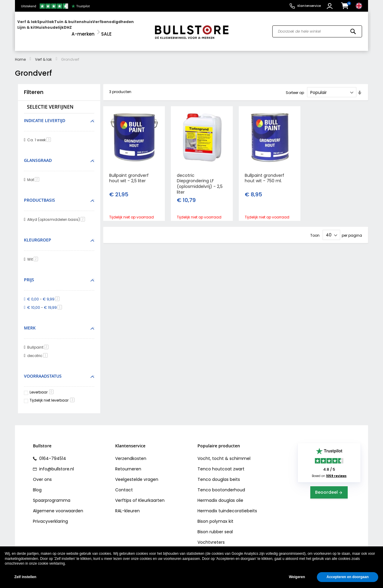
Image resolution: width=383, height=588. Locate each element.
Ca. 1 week (40, 135)
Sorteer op (295, 87)
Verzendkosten (131, 453)
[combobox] (317, 29)
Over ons (42, 474)
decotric (38, 350)
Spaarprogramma (52, 495)
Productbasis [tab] (39, 195)
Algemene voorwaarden (58, 505)
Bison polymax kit (215, 516)
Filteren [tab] (34, 87)
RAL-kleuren (127, 505)
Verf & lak (43, 54)
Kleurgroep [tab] (38, 234)
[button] (330, 6)
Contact (124, 484)
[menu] (82, 29)
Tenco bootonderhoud (221, 484)
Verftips (123, 495)
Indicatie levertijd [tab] (45, 115)
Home (20, 54)
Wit (34, 254)
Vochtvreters (211, 537)
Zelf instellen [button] (25, 577)
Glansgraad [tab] (38, 155)
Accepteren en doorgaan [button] (348, 577)
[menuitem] (40, 29)
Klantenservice (309, 6)
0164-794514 (52, 453)
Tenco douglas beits (219, 474)
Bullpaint (39, 342)
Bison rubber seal (215, 526)
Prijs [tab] (29, 274)
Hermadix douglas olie (220, 495)
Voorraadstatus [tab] (43, 370)
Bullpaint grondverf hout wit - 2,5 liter (129, 173)
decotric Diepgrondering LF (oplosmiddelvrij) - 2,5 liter (200, 178)
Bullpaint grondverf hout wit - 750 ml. (265, 173)
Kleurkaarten (151, 495)
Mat (34, 174)
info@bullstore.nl (56, 463)
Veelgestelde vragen (137, 474)
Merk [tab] (30, 322)
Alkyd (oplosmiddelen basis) (57, 214)
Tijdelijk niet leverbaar (52, 395)
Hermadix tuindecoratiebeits (227, 505)
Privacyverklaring (50, 516)
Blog (37, 484)
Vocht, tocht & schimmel (224, 453)
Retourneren (128, 463)
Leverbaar (42, 387)
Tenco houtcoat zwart (221, 463)
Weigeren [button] (297, 577)
